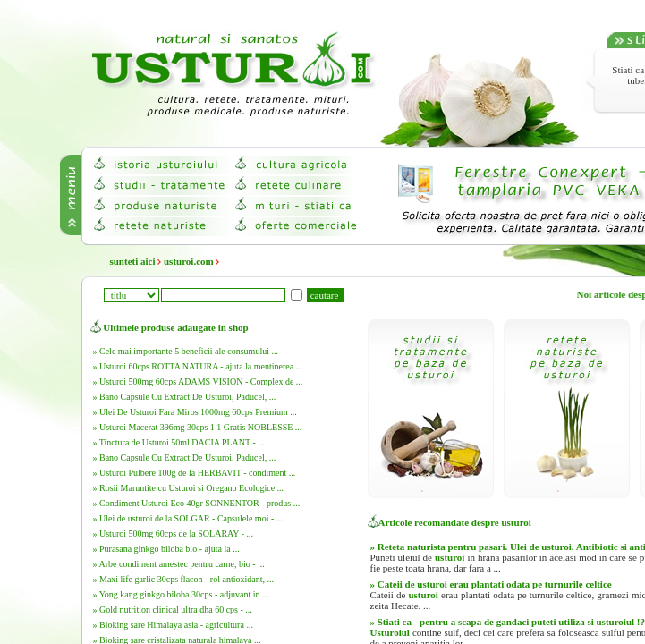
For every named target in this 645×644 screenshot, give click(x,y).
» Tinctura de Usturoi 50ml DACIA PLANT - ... (179, 442)
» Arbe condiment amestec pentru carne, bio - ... (179, 564)
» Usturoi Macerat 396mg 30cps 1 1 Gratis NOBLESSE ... (198, 427)
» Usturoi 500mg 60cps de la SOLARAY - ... (174, 534)
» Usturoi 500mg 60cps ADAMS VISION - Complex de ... (198, 381)
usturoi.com (189, 261)
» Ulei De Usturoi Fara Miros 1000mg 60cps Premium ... (195, 412)
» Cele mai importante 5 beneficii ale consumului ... (186, 351)
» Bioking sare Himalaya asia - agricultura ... (173, 625)
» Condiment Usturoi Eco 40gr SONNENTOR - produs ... (197, 503)
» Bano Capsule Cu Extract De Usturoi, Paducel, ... (185, 397)
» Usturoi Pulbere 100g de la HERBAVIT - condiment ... (195, 473)
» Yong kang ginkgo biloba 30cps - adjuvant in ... (181, 594)
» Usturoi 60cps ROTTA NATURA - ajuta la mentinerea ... (198, 366)
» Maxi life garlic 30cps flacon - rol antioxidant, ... (183, 579)
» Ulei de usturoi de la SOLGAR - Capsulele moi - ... (188, 518)
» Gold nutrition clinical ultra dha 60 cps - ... (173, 610)
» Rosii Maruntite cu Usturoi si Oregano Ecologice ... (189, 488)
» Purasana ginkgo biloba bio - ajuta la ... (166, 549)
